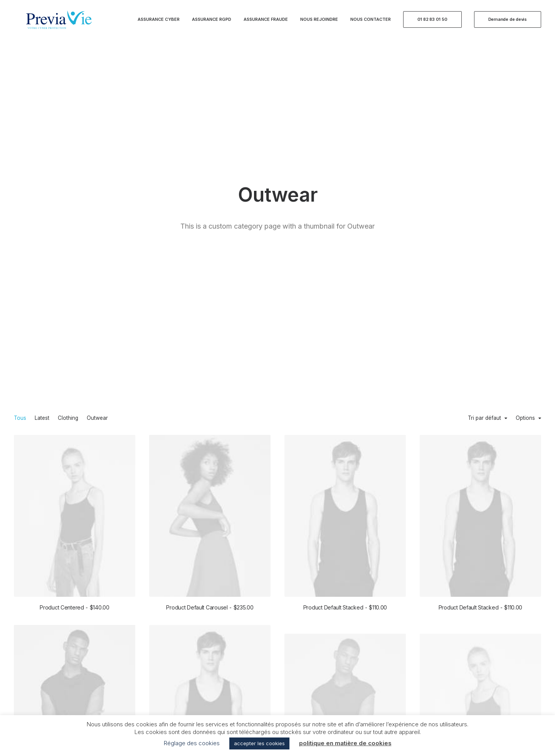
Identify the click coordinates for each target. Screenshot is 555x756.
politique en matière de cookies (345, 743)
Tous (20, 155)
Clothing (68, 155)
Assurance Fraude (266, 24)
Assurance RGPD (212, 24)
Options (525, 155)
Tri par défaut (484, 155)
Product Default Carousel (210, 344)
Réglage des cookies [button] (192, 743)
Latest (42, 155)
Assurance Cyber (159, 24)
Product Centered (74, 344)
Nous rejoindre (319, 24)
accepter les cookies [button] (259, 743)
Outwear (97, 155)
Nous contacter (371, 24)
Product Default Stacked (345, 345)
